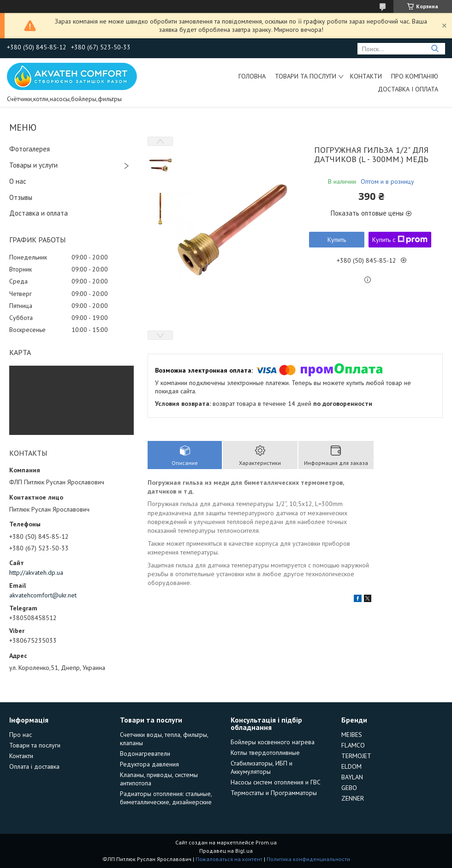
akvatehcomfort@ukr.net (43, 595)
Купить (337, 240)
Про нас (21, 735)
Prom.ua (266, 842)
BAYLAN (352, 777)
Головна (252, 76)
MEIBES (352, 735)
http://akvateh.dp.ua (36, 573)
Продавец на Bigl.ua (226, 851)
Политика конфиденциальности (308, 859)
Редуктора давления (149, 764)
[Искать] (435, 49)
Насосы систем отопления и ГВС (276, 782)
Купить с (400, 240)
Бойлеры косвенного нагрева (273, 742)
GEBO (349, 788)
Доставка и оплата (39, 213)
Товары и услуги (33, 165)
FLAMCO (353, 745)
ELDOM (351, 766)
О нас (18, 181)
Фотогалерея (30, 149)
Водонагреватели (145, 753)
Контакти (366, 76)
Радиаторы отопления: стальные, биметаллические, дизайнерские (166, 798)
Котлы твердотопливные (265, 753)
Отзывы (21, 197)
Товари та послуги (306, 76)
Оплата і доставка (34, 766)
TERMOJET (356, 756)
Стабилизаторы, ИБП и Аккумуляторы (262, 767)
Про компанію (415, 76)
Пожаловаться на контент (229, 859)
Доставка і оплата (408, 89)
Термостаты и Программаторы (274, 793)
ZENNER (353, 798)
